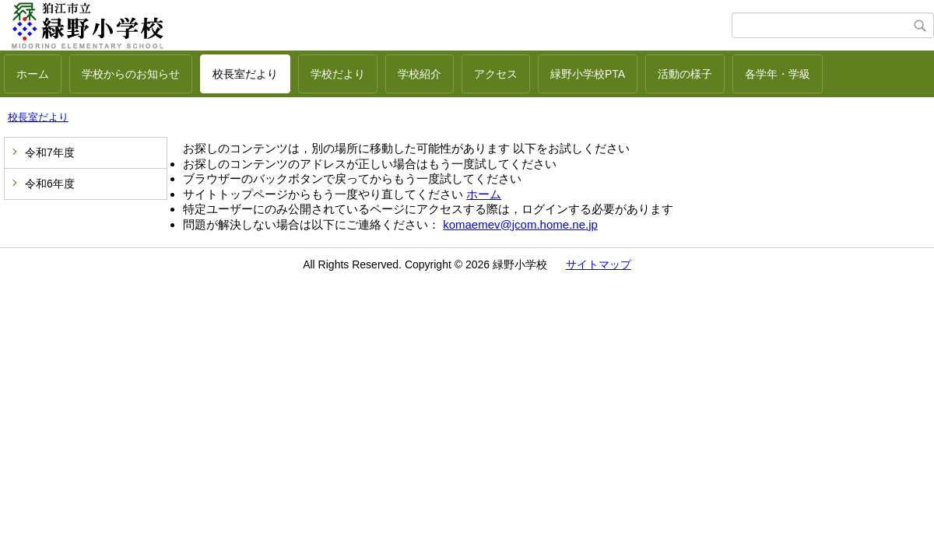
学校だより (338, 74)
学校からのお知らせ (131, 74)
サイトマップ (599, 264)
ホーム (33, 74)
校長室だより (245, 74)
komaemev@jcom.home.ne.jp (520, 224)
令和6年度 (50, 184)
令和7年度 (50, 152)
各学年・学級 (778, 74)
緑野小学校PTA (588, 74)
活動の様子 (685, 74)
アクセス (496, 74)
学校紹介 (420, 74)
